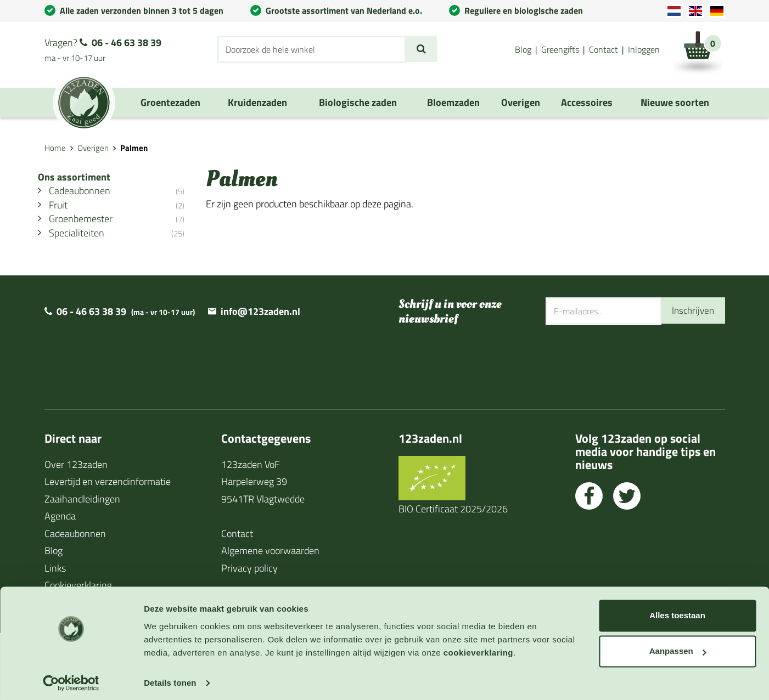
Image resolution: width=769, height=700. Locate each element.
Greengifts (560, 49)
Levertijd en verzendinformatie (108, 482)
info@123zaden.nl (260, 312)
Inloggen (644, 49)
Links (55, 569)
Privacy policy (249, 569)
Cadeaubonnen (75, 534)
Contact (604, 49)
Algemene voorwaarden (270, 552)
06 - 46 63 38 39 (127, 43)
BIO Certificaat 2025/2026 (453, 509)
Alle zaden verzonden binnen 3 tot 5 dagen (142, 10)
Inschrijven (692, 311)
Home (55, 148)
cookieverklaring (478, 648)
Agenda (60, 517)
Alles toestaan (677, 611)
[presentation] (629, 361)
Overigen (93, 148)
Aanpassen (678, 647)
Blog (523, 49)
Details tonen (170, 678)
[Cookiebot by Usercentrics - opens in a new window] (71, 679)
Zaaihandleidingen (82, 499)
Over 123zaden (76, 465)
